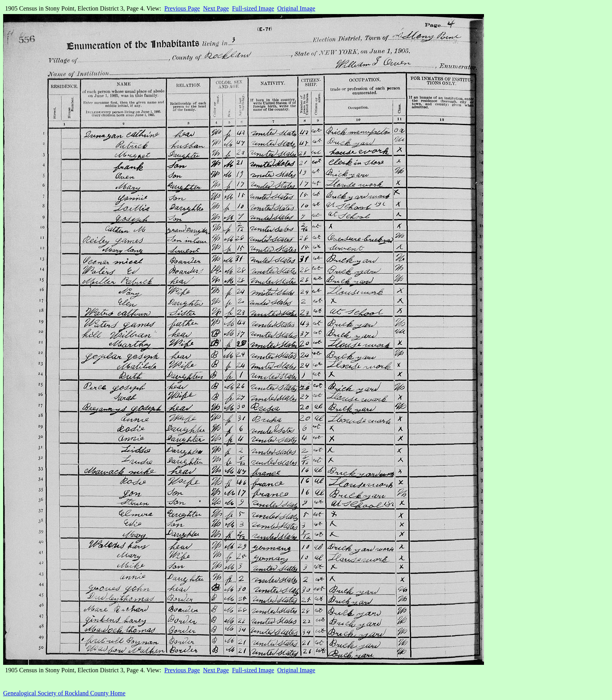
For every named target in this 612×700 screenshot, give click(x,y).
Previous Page (182, 8)
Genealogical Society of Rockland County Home (64, 693)
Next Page (216, 8)
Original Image (296, 8)
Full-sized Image (253, 8)
